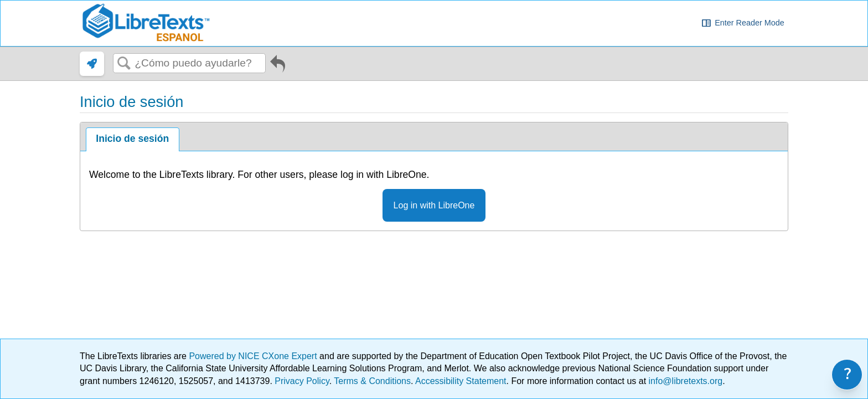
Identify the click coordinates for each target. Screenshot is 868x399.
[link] (92, 64)
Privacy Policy (302, 381)
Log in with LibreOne (434, 205)
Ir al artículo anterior (278, 66)
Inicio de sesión (132, 139)
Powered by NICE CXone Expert (254, 356)
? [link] (848, 374)
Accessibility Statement (461, 381)
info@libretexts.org (684, 381)
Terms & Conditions (372, 381)
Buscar (124, 64)
